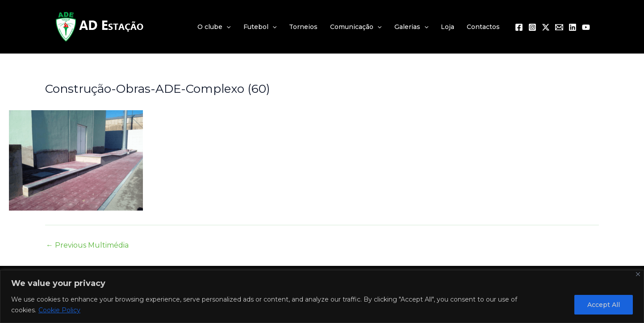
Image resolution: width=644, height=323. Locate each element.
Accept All (604, 305)
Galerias (411, 27)
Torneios (303, 27)
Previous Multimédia (87, 245)
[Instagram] (532, 27)
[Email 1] (559, 27)
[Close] (638, 274)
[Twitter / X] (546, 27)
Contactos (483, 27)
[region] (322, 296)
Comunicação (356, 27)
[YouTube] (586, 27)
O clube (214, 27)
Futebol (260, 27)
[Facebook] (519, 27)
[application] (226, 27)
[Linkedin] (573, 27)
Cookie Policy (59, 310)
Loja (447, 27)
